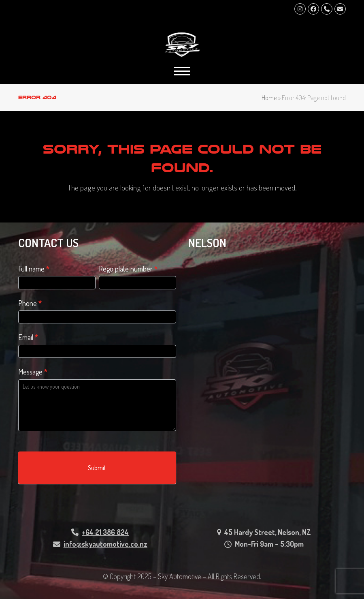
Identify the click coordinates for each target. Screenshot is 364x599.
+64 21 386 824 (105, 532)
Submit (97, 468)
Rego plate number (128, 269)
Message (33, 372)
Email (28, 337)
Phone (30, 303)
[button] (182, 71)
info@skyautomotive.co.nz (105, 544)
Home (269, 97)
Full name (34, 269)
